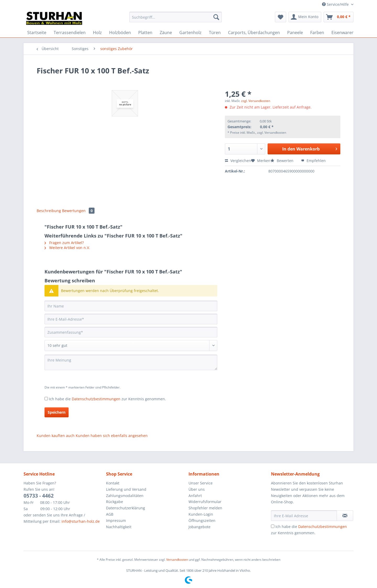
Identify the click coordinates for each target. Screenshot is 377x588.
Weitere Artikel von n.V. (67, 248)
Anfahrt (195, 496)
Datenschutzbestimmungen (96, 399)
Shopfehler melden (205, 508)
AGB (110, 514)
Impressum (116, 520)
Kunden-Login (201, 514)
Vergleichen (238, 161)
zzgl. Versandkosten (256, 101)
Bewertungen (78, 211)
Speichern (57, 412)
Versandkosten (177, 560)
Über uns (197, 489)
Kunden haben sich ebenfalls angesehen (112, 436)
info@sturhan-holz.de (81, 521)
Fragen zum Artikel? (64, 243)
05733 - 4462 (39, 496)
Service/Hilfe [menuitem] (336, 4)
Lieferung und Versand (126, 489)
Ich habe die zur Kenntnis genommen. (107, 399)
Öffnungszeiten (202, 520)
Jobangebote (199, 527)
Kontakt (113, 483)
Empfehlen (313, 161)
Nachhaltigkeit (119, 527)
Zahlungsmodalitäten (125, 496)
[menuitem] (176, 20)
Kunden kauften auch (56, 436)
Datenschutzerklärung (126, 508)
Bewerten (282, 161)
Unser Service (201, 483)
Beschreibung (49, 211)
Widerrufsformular (205, 502)
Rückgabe (115, 502)
